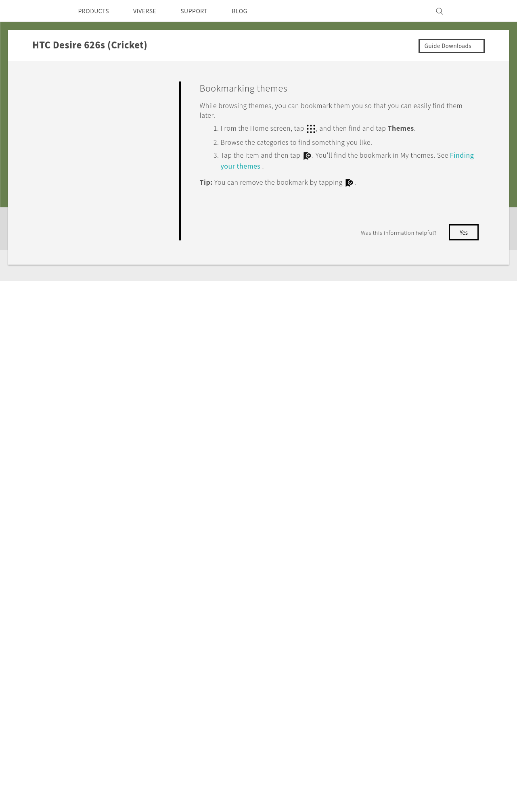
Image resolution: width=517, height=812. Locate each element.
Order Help (268, 622)
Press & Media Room (373, 611)
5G (139, 600)
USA (52, 619)
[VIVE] (472, 11)
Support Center (274, 600)
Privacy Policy (362, 665)
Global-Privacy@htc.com (440, 791)
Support (51, 522)
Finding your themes (272, 164)
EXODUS (149, 611)
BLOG (254, 11)
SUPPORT (205, 11)
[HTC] (44, 11)
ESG (347, 600)
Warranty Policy (275, 632)
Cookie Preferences (371, 676)
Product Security (366, 654)
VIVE (143, 622)
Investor (354, 632)
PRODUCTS (96, 11)
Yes (432, 230)
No (464, 230)
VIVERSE (152, 11)
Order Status (270, 611)
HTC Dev (206, 600)
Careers (353, 643)
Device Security (365, 622)
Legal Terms (464, 772)
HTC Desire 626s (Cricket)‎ (118, 522)
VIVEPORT (152, 632)
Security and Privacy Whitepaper (390, 726)
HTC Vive (206, 630)
